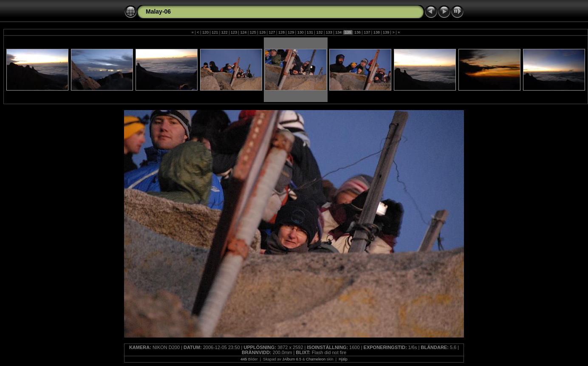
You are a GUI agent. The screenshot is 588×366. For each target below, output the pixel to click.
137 (367, 32)
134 (339, 32)
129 (291, 32)
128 (281, 32)
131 (310, 32)
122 (224, 32)
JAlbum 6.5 (292, 359)
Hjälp (343, 359)
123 (234, 32)
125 (253, 32)
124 (243, 32)
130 (300, 32)
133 (329, 32)
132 (319, 32)
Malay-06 (158, 11)
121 (215, 32)
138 (376, 32)
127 (272, 32)
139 (386, 32)
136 (357, 32)
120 (205, 32)
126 (263, 32)
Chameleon (316, 359)
